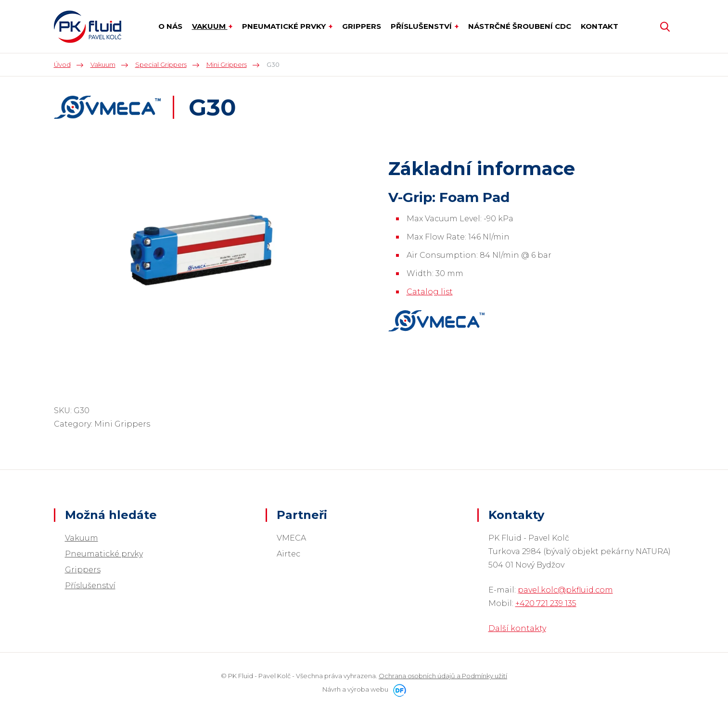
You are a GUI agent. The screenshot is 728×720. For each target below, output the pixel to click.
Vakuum (82, 538)
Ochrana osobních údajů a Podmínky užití (443, 676)
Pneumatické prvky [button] (285, 26)
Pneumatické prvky (104, 554)
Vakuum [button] (210, 26)
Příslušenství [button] (422, 26)
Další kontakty (517, 628)
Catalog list (430, 292)
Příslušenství (90, 586)
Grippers (83, 570)
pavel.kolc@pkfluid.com (565, 590)
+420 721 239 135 (546, 603)
